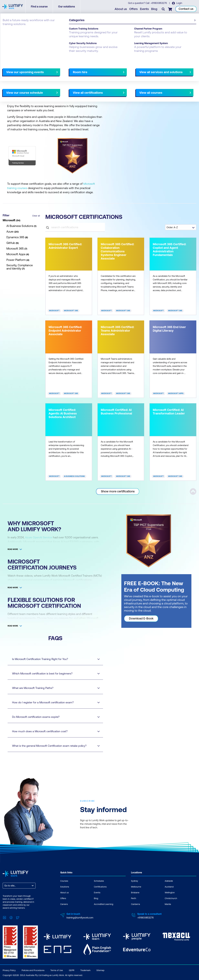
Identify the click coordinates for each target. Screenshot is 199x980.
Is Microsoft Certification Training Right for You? (53, 659)
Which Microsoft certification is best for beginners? (53, 673)
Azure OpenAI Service (39, 537)
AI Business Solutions (74, 476)
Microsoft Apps (176, 393)
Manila (168, 904)
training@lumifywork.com (80, 917)
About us (121, 9)
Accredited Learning (104, 904)
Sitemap (100, 970)
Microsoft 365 (71, 310)
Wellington (170, 892)
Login (179, 3)
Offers (134, 9)
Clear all (36, 216)
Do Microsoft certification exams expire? (53, 717)
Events (145, 9)
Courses (64, 881)
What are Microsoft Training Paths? (53, 688)
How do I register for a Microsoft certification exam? (53, 702)
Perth (134, 898)
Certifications (10, 29)
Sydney (135, 881)
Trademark (85, 970)
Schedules (99, 881)
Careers (64, 904)
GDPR (72, 970)
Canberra (135, 904)
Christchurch (171, 898)
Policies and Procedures (33, 970)
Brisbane (135, 892)
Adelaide (169, 881)
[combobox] (5, 885)
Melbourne (136, 886)
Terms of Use (57, 970)
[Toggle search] (163, 9)
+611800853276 (159, 3)
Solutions (65, 886)
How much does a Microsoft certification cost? (53, 731)
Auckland (169, 886)
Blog (154, 9)
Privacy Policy (9, 970)
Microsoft (54, 310)
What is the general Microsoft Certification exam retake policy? (53, 746)
